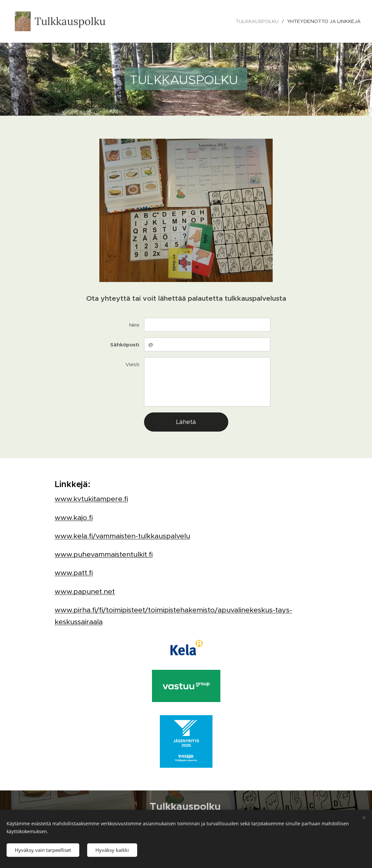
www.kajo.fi (74, 517)
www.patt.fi (74, 573)
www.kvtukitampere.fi (91, 499)
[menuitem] (259, 21)
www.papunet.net (85, 591)
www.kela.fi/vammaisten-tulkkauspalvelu (122, 536)
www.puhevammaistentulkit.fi (104, 554)
